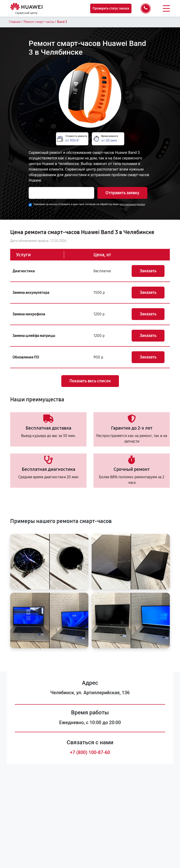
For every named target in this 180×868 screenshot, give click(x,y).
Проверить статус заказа (111, 8)
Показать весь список (90, 381)
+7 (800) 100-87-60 (90, 752)
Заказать (148, 271)
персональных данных (132, 204)
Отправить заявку (122, 193)
